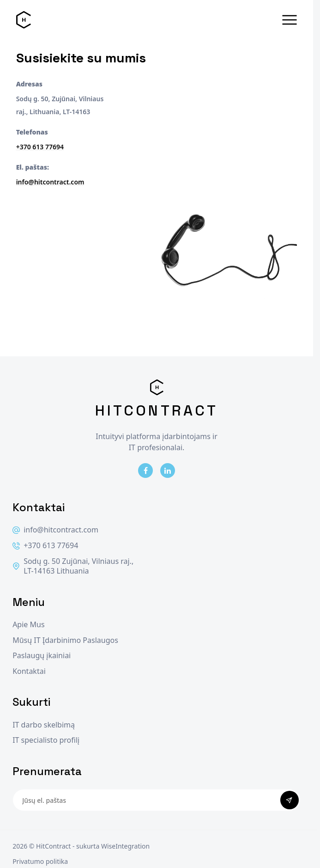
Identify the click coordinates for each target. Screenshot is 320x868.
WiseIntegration (125, 846)
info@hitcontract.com (50, 182)
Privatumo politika (40, 861)
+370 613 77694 (40, 147)
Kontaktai (29, 671)
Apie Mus (28, 625)
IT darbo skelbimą (44, 725)
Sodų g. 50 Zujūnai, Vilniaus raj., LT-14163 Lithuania (73, 566)
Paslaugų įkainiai (42, 656)
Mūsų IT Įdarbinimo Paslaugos (65, 640)
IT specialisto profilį (46, 740)
